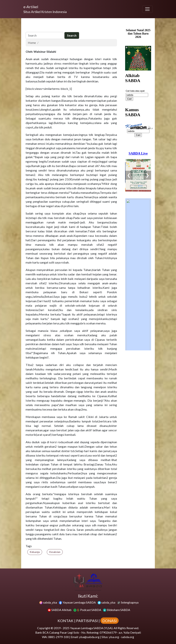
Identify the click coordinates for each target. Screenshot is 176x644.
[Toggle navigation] (147, 9)
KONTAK (66, 621)
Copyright (44, 628)
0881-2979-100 (58, 637)
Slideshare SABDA (117, 610)
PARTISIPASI (87, 621)
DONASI (110, 621)
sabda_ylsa (48, 602)
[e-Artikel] (45, 9)
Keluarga (35, 552)
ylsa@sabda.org (89, 637)
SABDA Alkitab (60, 610)
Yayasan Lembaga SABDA (77, 602)
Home (32, 43)
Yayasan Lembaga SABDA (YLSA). (92, 628)
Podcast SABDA (87, 610)
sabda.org (128, 637)
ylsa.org (114, 637)
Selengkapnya (128, 602)
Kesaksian (55, 552)
